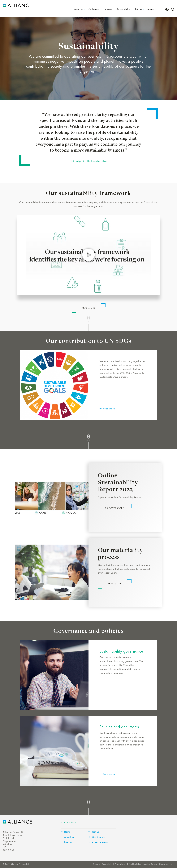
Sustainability (124, 9)
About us (78, 9)
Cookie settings (166, 864)
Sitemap (96, 864)
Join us (138, 9)
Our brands (93, 9)
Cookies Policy (135, 864)
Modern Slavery (150, 864)
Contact (150, 9)
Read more (88, 308)
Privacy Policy (121, 864)
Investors (108, 9)
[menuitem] (76, 12)
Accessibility (107, 864)
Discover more (114, 508)
